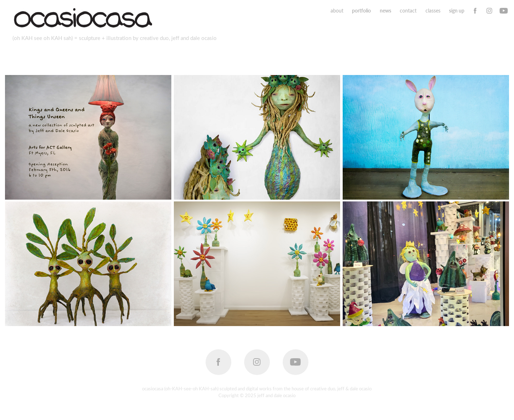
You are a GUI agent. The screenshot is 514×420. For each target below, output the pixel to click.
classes (433, 11)
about (337, 11)
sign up (457, 11)
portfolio (361, 11)
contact (408, 11)
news (385, 11)
